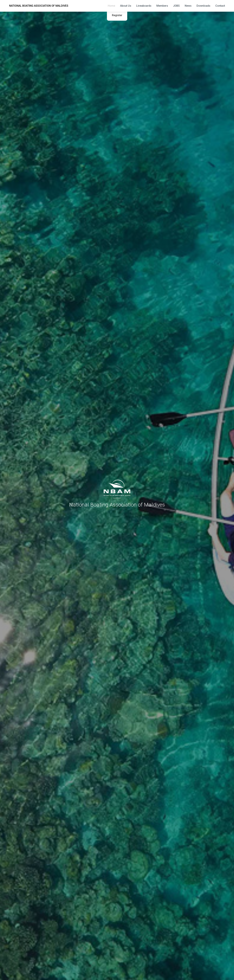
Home (111, 6)
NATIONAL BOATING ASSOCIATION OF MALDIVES (39, 6)
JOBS (176, 6)
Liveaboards (144, 6)
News (188, 6)
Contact (220, 6)
